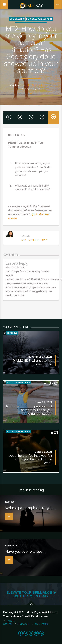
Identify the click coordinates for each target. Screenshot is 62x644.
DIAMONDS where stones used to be (32, 362)
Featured (12, 333)
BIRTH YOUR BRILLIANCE (19, 382)
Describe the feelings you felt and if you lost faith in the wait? (30, 459)
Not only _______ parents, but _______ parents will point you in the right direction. (29, 410)
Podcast (23, 624)
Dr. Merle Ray (37, 85)
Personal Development (39, 19)
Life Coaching (17, 19)
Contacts (41, 624)
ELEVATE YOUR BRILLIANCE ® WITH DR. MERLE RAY (31, 594)
